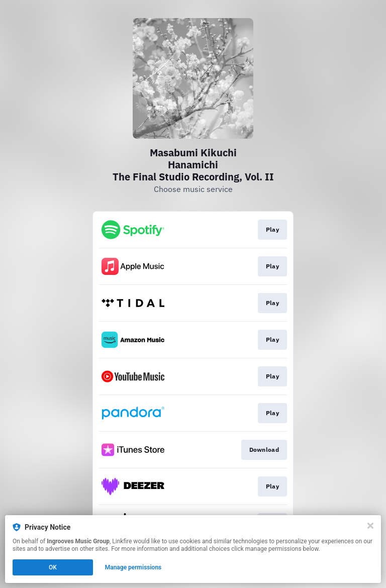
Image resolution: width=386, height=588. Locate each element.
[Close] (370, 526)
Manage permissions (133, 567)
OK (53, 567)
